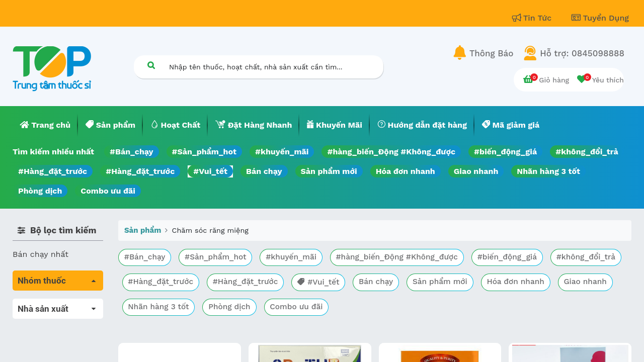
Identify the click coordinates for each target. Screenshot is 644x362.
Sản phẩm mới (329, 171)
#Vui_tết (210, 171)
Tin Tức (533, 18)
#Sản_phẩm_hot (204, 152)
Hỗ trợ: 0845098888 (582, 53)
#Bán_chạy (132, 152)
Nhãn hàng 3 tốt (548, 171)
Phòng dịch (40, 191)
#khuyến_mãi (282, 152)
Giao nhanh (476, 171)
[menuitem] (45, 125)
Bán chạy (264, 171)
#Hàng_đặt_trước (53, 171)
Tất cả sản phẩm (45, 304)
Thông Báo (491, 53)
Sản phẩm (143, 230)
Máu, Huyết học (43, 319)
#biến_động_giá (505, 152)
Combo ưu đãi (108, 191)
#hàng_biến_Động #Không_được (391, 152)
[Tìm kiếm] (151, 65)
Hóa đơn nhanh (406, 171)
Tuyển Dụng (600, 18)
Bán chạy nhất (41, 254)
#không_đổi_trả (587, 152)
